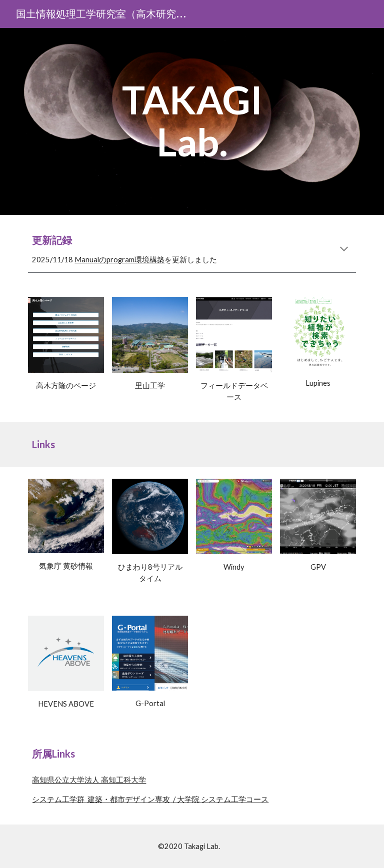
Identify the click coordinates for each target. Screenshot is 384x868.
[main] (192, 121)
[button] (344, 250)
